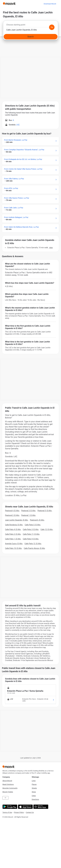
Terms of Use (7, 812)
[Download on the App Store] (25, 807)
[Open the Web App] (41, 807)
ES (5, 798)
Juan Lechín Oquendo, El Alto (16, 520)
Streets (34, 788)
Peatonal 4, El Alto (12, 511)
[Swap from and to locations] (52, 27)
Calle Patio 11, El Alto (31, 534)
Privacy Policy (19, 812)
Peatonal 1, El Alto (28, 515)
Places (34, 784)
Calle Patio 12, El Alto (33, 544)
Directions (35, 799)
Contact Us (30, 812)
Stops (34, 792)
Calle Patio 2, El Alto (13, 534)
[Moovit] (9, 4)
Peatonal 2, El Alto (12, 515)
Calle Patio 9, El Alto (31, 539)
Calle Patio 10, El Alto (13, 548)
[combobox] (30, 25)
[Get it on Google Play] (10, 807)
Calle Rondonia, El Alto (14, 525)
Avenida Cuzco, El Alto (14, 544)
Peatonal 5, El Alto (45, 511)
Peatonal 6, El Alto (37, 520)
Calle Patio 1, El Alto (13, 539)
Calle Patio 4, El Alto (13, 529)
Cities (34, 796)
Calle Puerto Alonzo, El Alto (34, 548)
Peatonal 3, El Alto (28, 511)
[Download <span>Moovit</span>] (50, 4)
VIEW (51, 248)
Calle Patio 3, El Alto (31, 529)
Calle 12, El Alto (47, 529)
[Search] (30, 37)
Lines (34, 781)
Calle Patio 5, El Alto (33, 525)
